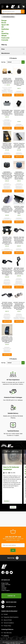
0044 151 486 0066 (9, 602)
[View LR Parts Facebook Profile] (3, 572)
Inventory (6, 636)
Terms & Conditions (9, 623)
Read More (7, 501)
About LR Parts (8, 620)
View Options (7, 95)
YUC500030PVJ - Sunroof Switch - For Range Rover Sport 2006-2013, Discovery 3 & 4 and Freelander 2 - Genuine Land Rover (7, 209)
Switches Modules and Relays (9, 17)
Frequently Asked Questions (11, 617)
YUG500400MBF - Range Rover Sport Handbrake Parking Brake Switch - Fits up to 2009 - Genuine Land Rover (7, 113)
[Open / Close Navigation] (2, 7)
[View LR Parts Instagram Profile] (7, 572)
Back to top (13, 558)
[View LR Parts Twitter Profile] (11, 572)
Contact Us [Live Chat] (7, 7)
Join (13, 550)
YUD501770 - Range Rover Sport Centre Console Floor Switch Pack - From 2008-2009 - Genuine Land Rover (7, 146)
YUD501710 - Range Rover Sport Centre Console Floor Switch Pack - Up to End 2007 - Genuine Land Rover (19, 146)
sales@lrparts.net (9, 607)
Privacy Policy (7, 626)
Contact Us (11, 596)
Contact (6, 614)
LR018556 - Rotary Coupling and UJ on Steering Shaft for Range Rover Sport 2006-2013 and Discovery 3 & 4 (7, 81)
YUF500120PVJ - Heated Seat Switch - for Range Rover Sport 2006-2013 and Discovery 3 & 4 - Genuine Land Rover (19, 113)
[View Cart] (23, 7)
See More (13, 507)
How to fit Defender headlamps (11, 468)
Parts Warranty (8, 633)
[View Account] (19, 7)
